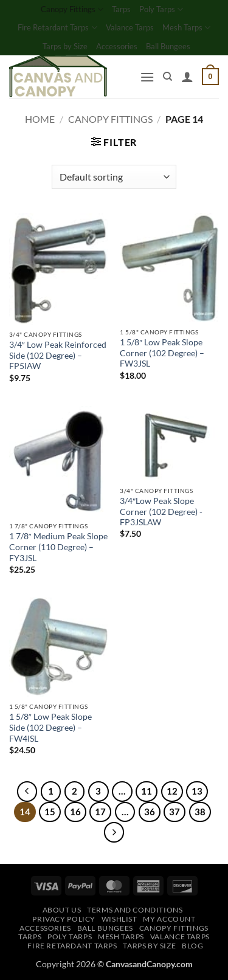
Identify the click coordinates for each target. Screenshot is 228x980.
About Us (62, 910)
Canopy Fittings (72, 9)
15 (50, 812)
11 (147, 791)
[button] (147, 77)
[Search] (168, 77)
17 (100, 812)
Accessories (117, 46)
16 (75, 812)
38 (200, 812)
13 (197, 791)
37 (174, 812)
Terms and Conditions (135, 910)
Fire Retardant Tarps (57, 28)
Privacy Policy (64, 919)
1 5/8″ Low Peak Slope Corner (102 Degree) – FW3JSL (162, 353)
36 (150, 812)
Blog (192, 946)
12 (172, 791)
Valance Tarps (130, 27)
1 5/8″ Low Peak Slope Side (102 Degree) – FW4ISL (50, 727)
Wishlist (119, 919)
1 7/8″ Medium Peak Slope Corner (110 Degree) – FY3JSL (58, 547)
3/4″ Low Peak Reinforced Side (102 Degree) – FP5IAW (58, 355)
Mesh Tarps (186, 28)
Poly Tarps (161, 9)
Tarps (121, 9)
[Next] (114, 832)
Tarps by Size (65, 46)
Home (40, 119)
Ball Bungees (168, 46)
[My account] (187, 77)
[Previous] (27, 792)
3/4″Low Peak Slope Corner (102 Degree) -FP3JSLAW (161, 512)
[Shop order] (114, 177)
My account (169, 919)
